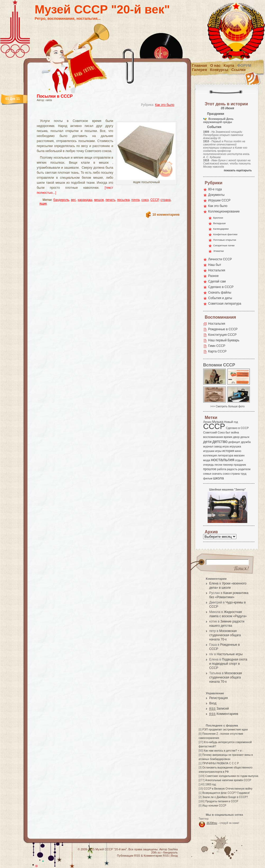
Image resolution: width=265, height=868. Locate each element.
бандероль (61, 200)
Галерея (200, 70)
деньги (245, 437)
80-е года (215, 189)
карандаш (85, 200)
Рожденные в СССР (223, 329)
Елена (214, 583)
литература (225, 455)
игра (226, 446)
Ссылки (239, 70)
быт (228, 432)
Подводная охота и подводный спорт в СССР (228, 664)
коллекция (210, 455)
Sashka (173, 849)
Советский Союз (214, 432)
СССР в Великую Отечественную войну (228, 789)
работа (222, 469)
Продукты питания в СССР (222, 801)
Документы (216, 195)
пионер (228, 465)
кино (238, 451)
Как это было (165, 105)
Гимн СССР (217, 346)
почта (136, 200)
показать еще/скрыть (238, 170)
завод (218, 446)
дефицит (234, 442)
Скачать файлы (220, 293)
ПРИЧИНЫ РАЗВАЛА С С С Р (221, 763)
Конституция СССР (222, 335)
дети (207, 442)
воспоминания (213, 437)
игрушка (235, 446)
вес (73, 200)
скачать (217, 474)
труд (243, 474)
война (235, 432)
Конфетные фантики (225, 234)
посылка (123, 200)
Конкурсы (219, 70)
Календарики (221, 229)
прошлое (210, 469)
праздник (240, 465)
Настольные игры (230, 654)
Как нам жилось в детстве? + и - (223, 751)
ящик (43, 204)
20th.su (156, 852)
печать (110, 200)
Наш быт (215, 265)
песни (218, 465)
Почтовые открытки (225, 240)
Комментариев (224, 714)
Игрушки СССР (219, 200)
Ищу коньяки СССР (214, 806)
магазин (239, 455)
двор (236, 437)
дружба (246, 442)
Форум (244, 65)
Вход (213, 703)
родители (244, 469)
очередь (209, 465)
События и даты (220, 298)
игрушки (209, 451)
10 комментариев (166, 215)
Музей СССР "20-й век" (102, 9)
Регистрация (218, 698)
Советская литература (225, 304)
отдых (239, 460)
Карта (229, 65)
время (228, 437)
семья (207, 474)
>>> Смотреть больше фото (227, 406)
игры (218, 451)
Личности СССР (220, 259)
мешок (99, 200)
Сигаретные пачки (224, 245)
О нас (215, 65)
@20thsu (212, 823)
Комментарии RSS (156, 856)
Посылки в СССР (55, 96)
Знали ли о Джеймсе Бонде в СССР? (225, 797)
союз (145, 200)
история (228, 451)
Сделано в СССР (221, 287)
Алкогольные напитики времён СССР (228, 780)
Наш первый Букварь (224, 340)
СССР (154, 200)
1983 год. (211, 784)
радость (232, 469)
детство (220, 441)
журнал (208, 446)
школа (218, 478)
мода (207, 460)
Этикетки (218, 251)
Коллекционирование (224, 211)
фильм (208, 478)
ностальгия (222, 460)
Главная (200, 65)
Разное (213, 276)
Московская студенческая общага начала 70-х (225, 635)
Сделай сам (217, 281)
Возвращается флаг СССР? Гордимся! (226, 793)
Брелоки (218, 218)
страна (166, 200)
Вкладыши (219, 223)
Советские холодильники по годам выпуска (232, 776)
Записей (219, 709)
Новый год (231, 422)
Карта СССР (217, 351)
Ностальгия (217, 270)
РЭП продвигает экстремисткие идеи (225, 730)
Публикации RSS (128, 856)
